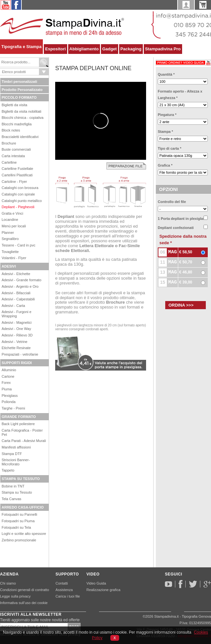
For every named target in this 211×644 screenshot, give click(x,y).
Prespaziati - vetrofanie (20, 354)
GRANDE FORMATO (19, 417)
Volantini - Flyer (14, 258)
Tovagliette (10, 252)
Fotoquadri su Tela (16, 527)
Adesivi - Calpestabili (18, 299)
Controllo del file (172, 202)
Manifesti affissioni (16, 447)
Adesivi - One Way (16, 329)
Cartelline (9, 162)
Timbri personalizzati (19, 82)
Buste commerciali (16, 149)
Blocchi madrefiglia (17, 124)
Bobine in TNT (13, 486)
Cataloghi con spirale (18, 194)
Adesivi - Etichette (16, 274)
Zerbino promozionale (19, 540)
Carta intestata (13, 156)
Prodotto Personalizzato (22, 90)
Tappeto (8, 470)
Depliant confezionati (176, 228)
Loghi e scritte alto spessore (24, 534)
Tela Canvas (12, 499)
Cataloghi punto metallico (22, 201)
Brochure (9, 143)
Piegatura (167, 115)
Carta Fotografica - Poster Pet (22, 432)
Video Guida (96, 583)
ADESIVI (9, 266)
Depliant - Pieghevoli (18, 207)
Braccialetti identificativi (20, 137)
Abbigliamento (84, 49)
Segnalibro (10, 239)
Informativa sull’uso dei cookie (24, 603)
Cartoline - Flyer (14, 182)
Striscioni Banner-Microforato (16, 462)
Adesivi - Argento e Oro (20, 286)
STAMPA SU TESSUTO (21, 479)
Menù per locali (14, 226)
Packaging (131, 49)
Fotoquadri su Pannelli (19, 514)
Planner (8, 233)
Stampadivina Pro (163, 49)
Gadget (110, 49)
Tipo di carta (170, 148)
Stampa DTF (12, 454)
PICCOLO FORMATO (19, 97)
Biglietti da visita (14, 105)
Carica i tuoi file (68, 596)
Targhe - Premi (13, 408)
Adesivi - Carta (13, 306)
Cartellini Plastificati (17, 175)
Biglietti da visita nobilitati (21, 111)
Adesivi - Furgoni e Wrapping (17, 314)
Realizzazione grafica (103, 590)
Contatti (62, 583)
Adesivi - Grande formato (21, 280)
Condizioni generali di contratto (25, 590)
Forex (6, 383)
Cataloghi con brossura (20, 188)
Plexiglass (10, 396)
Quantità (166, 74)
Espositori (56, 49)
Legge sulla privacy (15, 596)
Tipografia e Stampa (21, 47)
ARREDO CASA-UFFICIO (23, 507)
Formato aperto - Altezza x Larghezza (180, 95)
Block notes (11, 130)
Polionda (9, 402)
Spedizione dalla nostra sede (183, 240)
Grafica (165, 165)
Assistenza (64, 590)
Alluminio (9, 370)
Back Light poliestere (18, 424)
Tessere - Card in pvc (19, 245)
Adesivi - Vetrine (14, 342)
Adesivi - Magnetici (17, 322)
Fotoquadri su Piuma (18, 521)
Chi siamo (8, 583)
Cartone (8, 376)
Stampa (165, 132)
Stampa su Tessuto (17, 492)
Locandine (10, 220)
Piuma (7, 389)
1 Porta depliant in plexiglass (182, 219)
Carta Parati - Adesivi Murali (24, 441)
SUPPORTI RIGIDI (17, 363)
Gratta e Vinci (12, 213)
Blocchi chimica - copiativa (23, 118)
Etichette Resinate (16, 348)
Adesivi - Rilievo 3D (17, 335)
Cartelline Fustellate (17, 169)
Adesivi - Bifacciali (16, 293)
